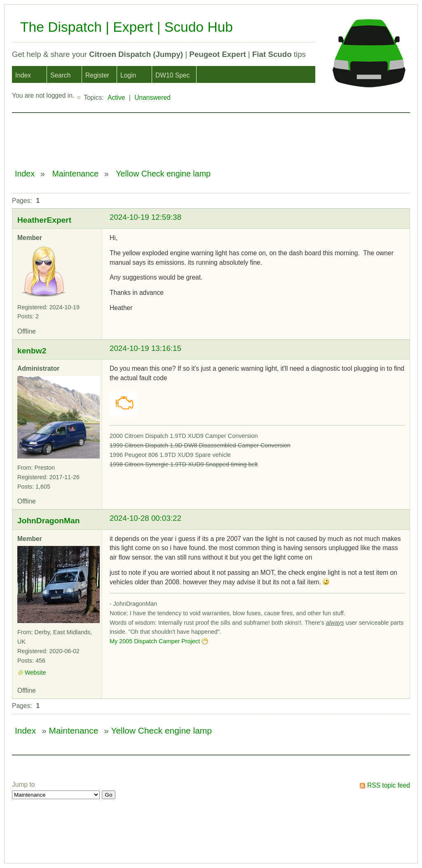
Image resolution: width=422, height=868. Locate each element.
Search (60, 75)
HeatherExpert (44, 220)
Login (128, 75)
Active (116, 98)
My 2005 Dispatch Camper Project (155, 641)
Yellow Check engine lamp (163, 174)
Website (35, 673)
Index (23, 75)
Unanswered (152, 98)
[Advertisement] (162, 136)
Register (97, 75)
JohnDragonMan (48, 521)
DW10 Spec (172, 75)
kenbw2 (32, 351)
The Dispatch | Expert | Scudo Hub (127, 27)
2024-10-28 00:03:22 (145, 518)
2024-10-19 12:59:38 (145, 217)
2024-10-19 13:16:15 (145, 348)
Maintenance (75, 174)
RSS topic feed (389, 785)
